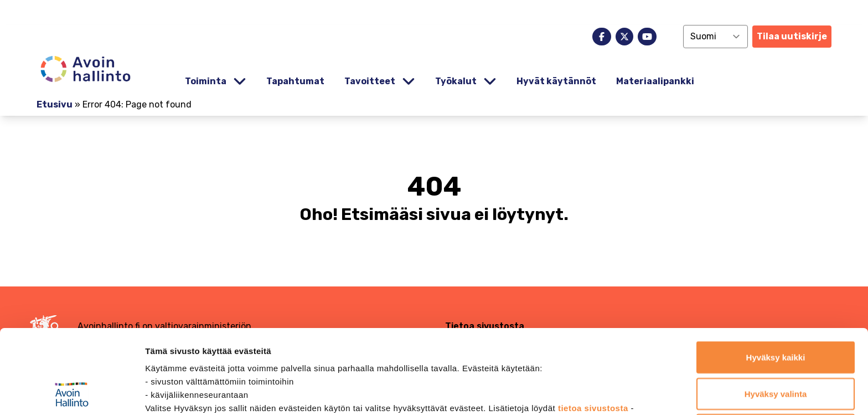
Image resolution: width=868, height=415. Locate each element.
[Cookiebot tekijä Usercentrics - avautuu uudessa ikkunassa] (72, 393)
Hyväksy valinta (776, 315)
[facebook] (602, 37)
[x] (624, 37)
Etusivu (55, 104)
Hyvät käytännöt (556, 81)
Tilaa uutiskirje (792, 36)
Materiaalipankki (655, 81)
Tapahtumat (295, 81)
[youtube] (647, 37)
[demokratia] (434, 12)
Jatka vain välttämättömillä (776, 351)
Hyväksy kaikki (776, 278)
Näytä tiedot (592, 393)
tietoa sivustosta (595, 329)
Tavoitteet (370, 81)
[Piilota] (239, 82)
